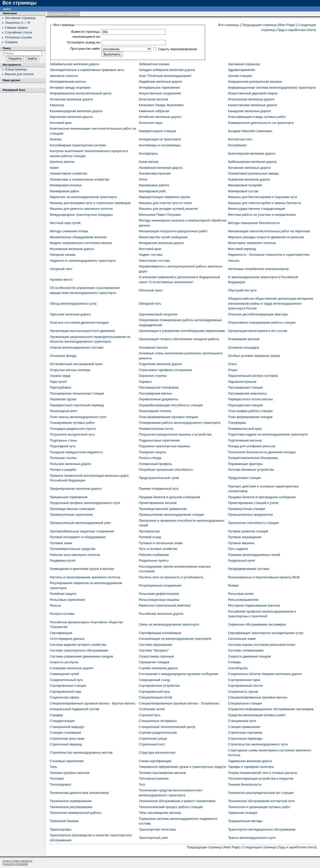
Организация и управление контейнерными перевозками (182, 331)
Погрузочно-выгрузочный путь (72, 434)
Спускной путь (150, 715)
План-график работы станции (250, 411)
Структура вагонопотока (157, 753)
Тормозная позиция (243, 813)
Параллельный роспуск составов (253, 376)
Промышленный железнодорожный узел (80, 523)
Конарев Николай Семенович (250, 131)
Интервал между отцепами (70, 88)
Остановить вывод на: (84, 42)
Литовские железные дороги (249, 168)
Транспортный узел (153, 838)
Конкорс (56, 139)
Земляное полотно (64, 76)
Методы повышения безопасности (254, 223)
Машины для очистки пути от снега (165, 203)
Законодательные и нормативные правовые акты (87, 70)
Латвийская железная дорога (161, 168)
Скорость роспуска (64, 662)
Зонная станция (240, 76)
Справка (11, 42)
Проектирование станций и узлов (253, 503)
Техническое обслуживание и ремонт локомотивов (177, 801)
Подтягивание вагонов (245, 440)
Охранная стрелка (152, 376)
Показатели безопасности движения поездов (262, 452)
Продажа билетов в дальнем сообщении (169, 497)
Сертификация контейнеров (160, 633)
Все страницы (228, 25)
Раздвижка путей (62, 560)
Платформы (237, 423)
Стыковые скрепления (67, 761)
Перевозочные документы (158, 399)
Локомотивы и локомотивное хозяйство (79, 179)
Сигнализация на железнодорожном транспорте (175, 639)
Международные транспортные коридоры (81, 215)
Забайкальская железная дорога (74, 64)
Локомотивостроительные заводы (253, 173)
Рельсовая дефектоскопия (159, 594)
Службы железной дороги (158, 668)
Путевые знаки (61, 543)
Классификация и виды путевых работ (257, 117)
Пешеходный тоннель (155, 411)
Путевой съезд (150, 537)
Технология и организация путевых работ (259, 807)
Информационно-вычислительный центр (81, 93)
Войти (7, 9)
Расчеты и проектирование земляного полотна (85, 577)
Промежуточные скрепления (71, 515)
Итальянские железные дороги (251, 99)
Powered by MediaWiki (15, 864)
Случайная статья (19, 32)
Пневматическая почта (156, 429)
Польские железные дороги (70, 464)
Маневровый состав (243, 191)
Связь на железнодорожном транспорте (169, 624)
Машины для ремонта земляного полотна (81, 209)
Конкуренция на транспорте (160, 139)
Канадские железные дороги (249, 111)
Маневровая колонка (66, 185)
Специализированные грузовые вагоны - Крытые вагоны (92, 703)
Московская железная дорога (72, 249)
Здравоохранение (241, 70)
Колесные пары (150, 123)
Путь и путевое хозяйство (158, 549)
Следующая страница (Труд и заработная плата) (280, 847)
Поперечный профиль (155, 464)
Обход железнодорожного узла (73, 304)
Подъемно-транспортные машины (164, 446)
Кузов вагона (148, 162)
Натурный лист (61, 269)
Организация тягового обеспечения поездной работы (179, 339)
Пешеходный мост (64, 411)
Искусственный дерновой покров (253, 93)
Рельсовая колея (241, 594)
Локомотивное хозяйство (68, 173)
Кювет (54, 168)
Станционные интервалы (158, 721)
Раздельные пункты (154, 560)
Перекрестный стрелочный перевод (77, 405)
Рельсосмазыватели (243, 600)
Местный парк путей (65, 223)
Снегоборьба (238, 668)
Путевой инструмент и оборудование (78, 537)
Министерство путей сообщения (163, 237)
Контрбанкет (237, 145)
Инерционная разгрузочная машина (255, 82)
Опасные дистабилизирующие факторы (258, 314)
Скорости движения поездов (249, 656)
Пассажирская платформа (159, 387)
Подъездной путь (63, 446)
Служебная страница (63, 14)
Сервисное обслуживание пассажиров (257, 624)
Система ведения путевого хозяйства (78, 645)
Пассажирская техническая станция (77, 393)
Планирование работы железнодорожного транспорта (179, 423)
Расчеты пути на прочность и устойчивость (171, 577)
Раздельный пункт (242, 560)
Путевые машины (241, 543)
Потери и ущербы (63, 470)
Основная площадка (243, 347)
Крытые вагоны (62, 162)
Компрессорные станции (157, 131)
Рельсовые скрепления (67, 600)
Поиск (7, 48)
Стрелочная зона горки (67, 739)
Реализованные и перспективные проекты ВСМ (264, 577)
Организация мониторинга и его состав (257, 331)
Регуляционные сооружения (160, 585)
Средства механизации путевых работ (257, 715)
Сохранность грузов (243, 692)
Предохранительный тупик (159, 478)
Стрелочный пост (152, 744)
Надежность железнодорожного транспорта (83, 261)
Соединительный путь (66, 680)
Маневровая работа (154, 185)
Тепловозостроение (154, 778)
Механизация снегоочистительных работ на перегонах (269, 231)
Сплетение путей (152, 709)
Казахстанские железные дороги (252, 105)
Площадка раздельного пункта (73, 429)
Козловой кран (61, 123)
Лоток (143, 179)
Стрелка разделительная (158, 733)
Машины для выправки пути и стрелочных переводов (90, 203)
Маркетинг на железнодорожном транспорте (83, 197)
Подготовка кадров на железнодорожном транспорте (268, 434)
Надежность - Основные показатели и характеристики (269, 255)
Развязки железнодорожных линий (254, 555)
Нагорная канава (62, 255)
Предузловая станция (244, 478)
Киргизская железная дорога (71, 117)
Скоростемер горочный (156, 656)
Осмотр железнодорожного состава (76, 347)
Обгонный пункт (151, 290)
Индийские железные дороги (160, 82)
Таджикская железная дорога (250, 761)
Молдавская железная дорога (161, 243)
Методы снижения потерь (69, 231)
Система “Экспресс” (154, 650)
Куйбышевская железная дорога (252, 162)
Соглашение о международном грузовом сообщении (178, 674)
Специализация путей (155, 697)
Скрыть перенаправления (177, 49)
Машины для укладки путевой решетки (168, 209)
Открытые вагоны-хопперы (70, 370)
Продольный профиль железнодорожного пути (85, 503)
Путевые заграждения (245, 537)
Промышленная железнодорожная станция (171, 515)
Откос (232, 364)
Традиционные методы (245, 821)
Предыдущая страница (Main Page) (268, 25)
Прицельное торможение (69, 497)
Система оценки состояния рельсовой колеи (262, 645)
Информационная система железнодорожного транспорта (272, 88)
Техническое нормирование (71, 801)
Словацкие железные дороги (71, 668)
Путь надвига (238, 549)
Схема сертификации (155, 761)
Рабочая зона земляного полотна (75, 555)
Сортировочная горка (244, 680)
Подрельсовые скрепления (159, 440)
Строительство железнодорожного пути (258, 744)
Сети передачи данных (67, 639)
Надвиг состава (150, 255)
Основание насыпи (153, 347)
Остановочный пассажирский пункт (76, 364)
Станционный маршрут (67, 727)
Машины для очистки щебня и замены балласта (264, 203)
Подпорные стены (63, 440)
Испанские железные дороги (71, 99)
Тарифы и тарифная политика (251, 767)
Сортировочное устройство (159, 686)
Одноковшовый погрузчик (158, 314)
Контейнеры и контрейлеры (160, 145)
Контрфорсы (148, 153)
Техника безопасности (245, 784)
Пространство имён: (85, 49)
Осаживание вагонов (244, 339)
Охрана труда (60, 376)
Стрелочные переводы (245, 739)
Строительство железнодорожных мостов (81, 753)
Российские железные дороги (161, 614)
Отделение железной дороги (160, 364)
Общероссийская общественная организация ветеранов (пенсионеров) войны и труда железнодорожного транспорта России (270, 303)
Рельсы (55, 605)
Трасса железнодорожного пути (252, 838)
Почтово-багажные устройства (251, 470)
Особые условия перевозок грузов (254, 356)
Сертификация (61, 633)
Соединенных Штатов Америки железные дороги (265, 674)
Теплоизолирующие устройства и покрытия (261, 778)
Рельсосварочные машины (159, 600)
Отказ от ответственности (17, 861)
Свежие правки (16, 28)
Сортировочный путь (154, 692)
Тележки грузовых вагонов (70, 773)
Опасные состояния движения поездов (79, 323)
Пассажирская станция (245, 387)
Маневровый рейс (152, 191)
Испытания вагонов (153, 99)
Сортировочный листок (245, 686)
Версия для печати (19, 74)
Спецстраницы (16, 69)
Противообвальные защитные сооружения (82, 531)
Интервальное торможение (159, 88)
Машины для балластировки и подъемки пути (262, 197)
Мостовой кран (150, 249)
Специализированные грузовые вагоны (258, 697)
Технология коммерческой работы (75, 813)
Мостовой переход (242, 249)
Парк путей (58, 382)
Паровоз (145, 382)
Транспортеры (60, 829)
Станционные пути (242, 721)
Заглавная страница (244, 64)
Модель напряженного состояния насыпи (81, 243)
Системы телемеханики (246, 650)
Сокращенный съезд (154, 680)
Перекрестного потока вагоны (250, 399)
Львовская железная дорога (249, 179)
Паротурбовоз (60, 387)
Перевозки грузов (63, 399)
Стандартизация (62, 721)
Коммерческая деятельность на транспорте (261, 123)
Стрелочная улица (153, 739)
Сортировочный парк (65, 692)
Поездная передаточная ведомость (76, 452)
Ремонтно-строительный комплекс (165, 605)
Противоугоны (149, 531)
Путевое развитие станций (248, 531)
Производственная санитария (72, 509)
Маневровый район (64, 191)
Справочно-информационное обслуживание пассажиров (271, 709)
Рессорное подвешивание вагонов (254, 605)
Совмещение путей (64, 674)
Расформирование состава (248, 569)
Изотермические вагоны (68, 82)
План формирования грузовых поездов (168, 417)
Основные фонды (63, 356)
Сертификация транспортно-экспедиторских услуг (266, 633)
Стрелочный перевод (66, 744)
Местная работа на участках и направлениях (262, 215)
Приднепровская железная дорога (75, 489)
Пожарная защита (152, 452)
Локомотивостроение (155, 173)
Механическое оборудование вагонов (78, 237)
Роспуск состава (62, 614)
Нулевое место (61, 280)
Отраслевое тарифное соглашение (165, 370)
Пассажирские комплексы (247, 393)
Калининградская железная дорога (76, 111)
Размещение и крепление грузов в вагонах (82, 569)
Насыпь (234, 261)
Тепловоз (57, 778)
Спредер (56, 715)
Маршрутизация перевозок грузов (164, 197)
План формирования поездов (250, 417)
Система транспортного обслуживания (79, 650)
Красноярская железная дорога (252, 153)
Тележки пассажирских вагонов (162, 773)
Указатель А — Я (17, 23)
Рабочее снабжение (154, 555)
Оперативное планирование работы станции (262, 323)
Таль (53, 767)
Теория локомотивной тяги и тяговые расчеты (263, 773)
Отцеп (233, 370)
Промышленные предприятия (250, 515)
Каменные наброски (154, 111)
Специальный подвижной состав (74, 709)
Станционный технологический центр (167, 727)
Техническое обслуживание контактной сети (261, 801)
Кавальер (57, 105)
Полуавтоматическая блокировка (253, 458)
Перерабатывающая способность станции (171, 405)
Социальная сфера (64, 697)
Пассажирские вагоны (155, 393)
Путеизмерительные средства (72, 549)
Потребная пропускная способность (166, 470)
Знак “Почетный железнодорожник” (165, 76)
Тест (142, 784)
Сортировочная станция (68, 686)
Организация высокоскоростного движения (82, 331)
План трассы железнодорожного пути (78, 417)
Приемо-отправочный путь (159, 489)
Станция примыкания (244, 727)
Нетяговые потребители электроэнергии (258, 269)
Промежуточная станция (246, 509)
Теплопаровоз (60, 784)
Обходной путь (150, 304)
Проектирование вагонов (158, 503)
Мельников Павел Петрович (160, 215)
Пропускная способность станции (253, 523)
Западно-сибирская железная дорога (167, 70)
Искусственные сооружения (160, 93)
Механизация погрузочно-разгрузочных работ (173, 231)
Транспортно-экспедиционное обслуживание (262, 829)
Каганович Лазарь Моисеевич (161, 105)
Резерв (233, 585)
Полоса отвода (150, 458)
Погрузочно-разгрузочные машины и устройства (175, 434)
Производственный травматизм (163, 509)
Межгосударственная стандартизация (256, 209)
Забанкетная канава (154, 64)
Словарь (234, 662)
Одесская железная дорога (70, 314)
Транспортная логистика (157, 829)
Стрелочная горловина (245, 733)
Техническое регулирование (71, 807)
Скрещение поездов (154, 662)
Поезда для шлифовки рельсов (252, 446)
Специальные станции (245, 703)
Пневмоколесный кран (245, 429)
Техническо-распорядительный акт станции (261, 793)
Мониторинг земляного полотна (252, 243)
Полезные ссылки (63, 458)
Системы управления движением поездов (81, 656)
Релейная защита (63, 594)
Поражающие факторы (245, 464)
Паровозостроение (242, 382)
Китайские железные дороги (160, 117)
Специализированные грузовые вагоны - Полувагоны (179, 703)
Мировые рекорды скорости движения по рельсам (266, 237)
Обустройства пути (242, 290)
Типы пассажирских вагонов (160, 813)
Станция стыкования (65, 733)
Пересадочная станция (245, 405)
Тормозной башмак (64, 821)
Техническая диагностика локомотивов (79, 793)
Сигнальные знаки (242, 639)
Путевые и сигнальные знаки (161, 543)
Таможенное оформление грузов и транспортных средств (182, 767)
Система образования (155, 645)
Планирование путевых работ (72, 423)
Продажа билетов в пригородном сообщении (262, 497)
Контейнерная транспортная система (78, 145)
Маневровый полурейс (245, 185)
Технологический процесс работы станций (171, 807)
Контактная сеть (240, 139)
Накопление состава (154, 261)
